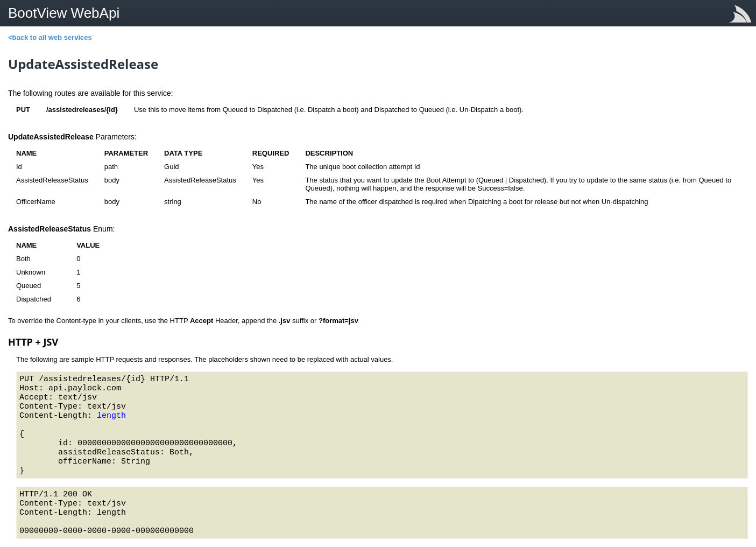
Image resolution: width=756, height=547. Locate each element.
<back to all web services (50, 37)
